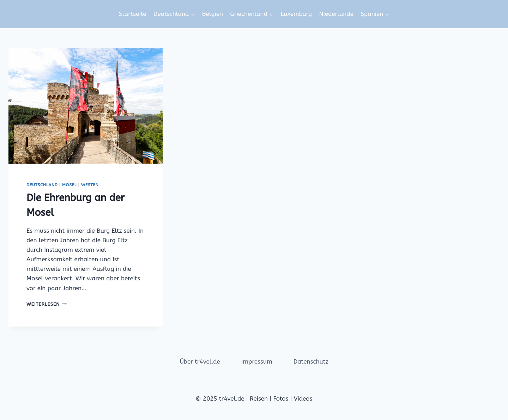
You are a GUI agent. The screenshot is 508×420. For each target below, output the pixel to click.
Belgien (213, 14)
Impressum (257, 361)
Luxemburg (296, 14)
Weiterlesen (47, 304)
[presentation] (86, 106)
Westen (90, 185)
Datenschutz (311, 361)
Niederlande (336, 14)
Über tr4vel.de (200, 361)
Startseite (133, 14)
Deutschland (42, 185)
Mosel (69, 185)
